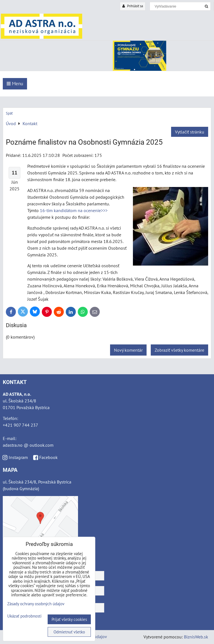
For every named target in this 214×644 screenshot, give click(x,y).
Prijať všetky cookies (69, 619)
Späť (9, 113)
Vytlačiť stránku (190, 132)
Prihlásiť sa (133, 6)
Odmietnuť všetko (69, 632)
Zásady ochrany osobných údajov (36, 604)
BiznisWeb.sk (196, 637)
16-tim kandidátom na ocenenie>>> (74, 210)
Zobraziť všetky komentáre (179, 350)
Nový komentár (128, 350)
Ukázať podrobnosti (24, 616)
